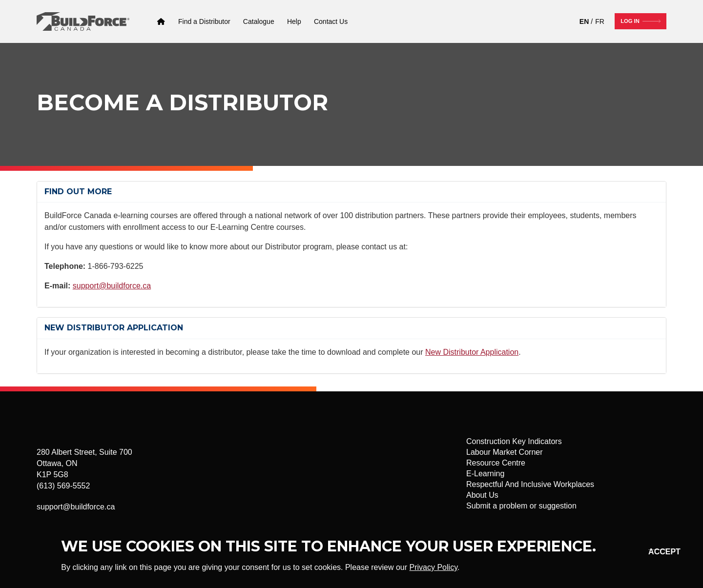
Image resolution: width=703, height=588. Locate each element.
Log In (630, 21)
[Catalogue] (259, 21)
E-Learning (485, 474)
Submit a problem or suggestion (521, 506)
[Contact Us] (331, 21)
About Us (482, 495)
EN (584, 21)
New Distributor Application (472, 352)
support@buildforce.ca (112, 286)
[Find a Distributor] (204, 21)
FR (600, 21)
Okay (656, 552)
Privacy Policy (434, 567)
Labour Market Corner (505, 452)
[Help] (294, 21)
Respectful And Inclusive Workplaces (530, 484)
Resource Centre (496, 463)
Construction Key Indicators (514, 441)
